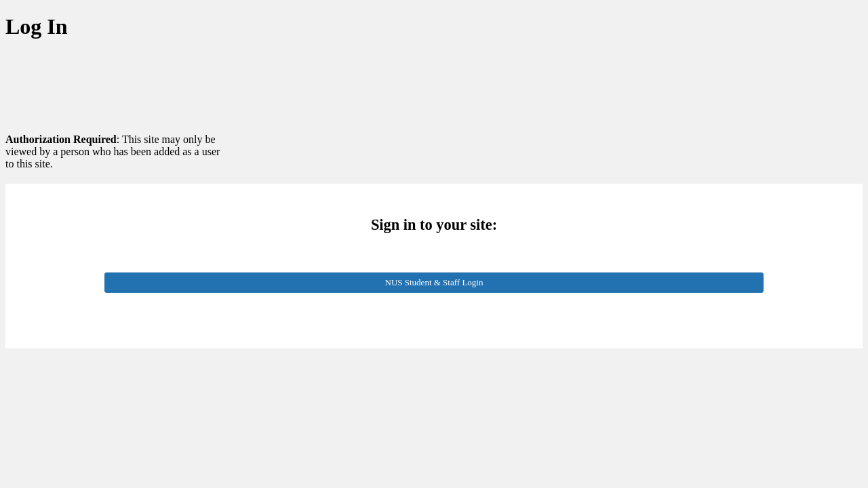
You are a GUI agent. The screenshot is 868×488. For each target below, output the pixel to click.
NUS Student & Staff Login (434, 282)
